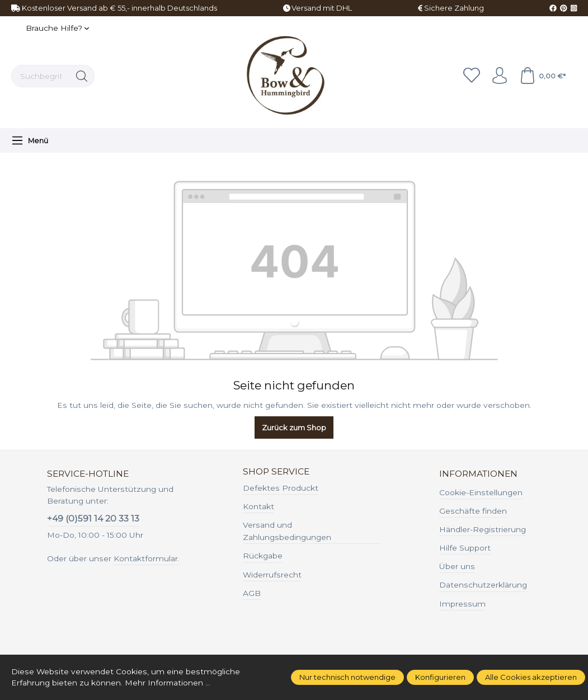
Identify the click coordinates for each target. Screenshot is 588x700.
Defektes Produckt (281, 488)
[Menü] (30, 140)
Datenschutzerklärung (483, 585)
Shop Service (276, 472)
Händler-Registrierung (483, 529)
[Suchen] (82, 76)
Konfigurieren (440, 677)
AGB (252, 593)
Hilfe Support (465, 548)
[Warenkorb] (542, 76)
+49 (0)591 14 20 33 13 (93, 518)
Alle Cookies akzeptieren (531, 677)
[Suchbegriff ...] (41, 76)
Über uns (457, 566)
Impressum (462, 604)
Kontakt (258, 506)
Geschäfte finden (473, 511)
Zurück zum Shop (294, 427)
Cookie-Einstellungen (481, 492)
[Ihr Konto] (500, 76)
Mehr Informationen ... (168, 683)
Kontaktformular (146, 558)
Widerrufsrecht (272, 575)
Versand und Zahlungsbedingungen (287, 531)
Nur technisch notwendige (347, 677)
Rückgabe (263, 556)
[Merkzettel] (472, 76)
